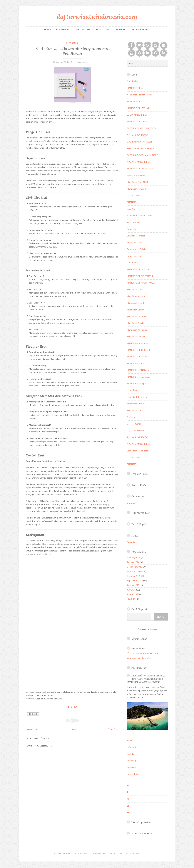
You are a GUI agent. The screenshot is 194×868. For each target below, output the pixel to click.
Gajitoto (131, 417)
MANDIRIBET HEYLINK (138, 108)
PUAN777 (132, 202)
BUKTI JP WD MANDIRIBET (140, 148)
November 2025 (134, 571)
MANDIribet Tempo (136, 383)
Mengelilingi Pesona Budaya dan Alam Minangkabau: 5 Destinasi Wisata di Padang (146, 679)
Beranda (131, 542)
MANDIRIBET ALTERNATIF (140, 276)
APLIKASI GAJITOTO (137, 135)
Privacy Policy (141, 30)
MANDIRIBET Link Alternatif (140, 168)
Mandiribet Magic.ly (136, 296)
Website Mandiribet (136, 175)
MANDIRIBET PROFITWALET (141, 283)
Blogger (153, 629)
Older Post (113, 729)
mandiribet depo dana (137, 397)
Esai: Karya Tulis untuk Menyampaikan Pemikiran (72, 51)
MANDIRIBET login (136, 88)
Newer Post (32, 729)
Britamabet (132, 229)
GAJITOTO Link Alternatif (139, 142)
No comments (83, 62)
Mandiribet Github (136, 404)
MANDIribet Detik (135, 363)
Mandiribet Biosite (136, 323)
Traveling (120, 30)
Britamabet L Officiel (137, 249)
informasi (72, 43)
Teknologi (102, 30)
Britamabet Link (134, 242)
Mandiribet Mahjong (136, 189)
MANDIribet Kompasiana (139, 377)
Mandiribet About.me (137, 330)
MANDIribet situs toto (138, 343)
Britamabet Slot (134, 256)
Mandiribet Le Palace (137, 316)
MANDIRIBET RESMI (137, 122)
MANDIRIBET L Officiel (138, 269)
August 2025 (133, 585)
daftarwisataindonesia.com (97, 17)
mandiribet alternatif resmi (139, 95)
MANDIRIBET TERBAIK (138, 350)
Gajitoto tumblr (134, 424)
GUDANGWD (133, 195)
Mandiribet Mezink (136, 303)
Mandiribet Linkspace (137, 336)
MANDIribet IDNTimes (138, 370)
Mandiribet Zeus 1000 (137, 182)
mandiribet (132, 390)
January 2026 (133, 562)
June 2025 (132, 594)
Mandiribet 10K (134, 410)
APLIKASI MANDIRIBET (139, 162)
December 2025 (134, 567)
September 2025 (135, 580)
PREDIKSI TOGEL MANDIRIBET (142, 155)
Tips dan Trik (82, 30)
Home (48, 30)
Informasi (63, 30)
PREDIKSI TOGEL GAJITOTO (141, 128)
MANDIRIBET (134, 101)
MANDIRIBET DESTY (137, 357)
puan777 (131, 209)
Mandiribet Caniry (135, 310)
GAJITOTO (132, 81)
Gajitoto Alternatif (136, 431)
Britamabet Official (136, 236)
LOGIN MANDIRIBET (137, 115)
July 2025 (131, 590)
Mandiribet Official (136, 289)
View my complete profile (139, 658)
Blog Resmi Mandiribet (137, 451)
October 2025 (134, 576)
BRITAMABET (134, 222)
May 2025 (131, 599)
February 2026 (134, 557)
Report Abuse (139, 639)
